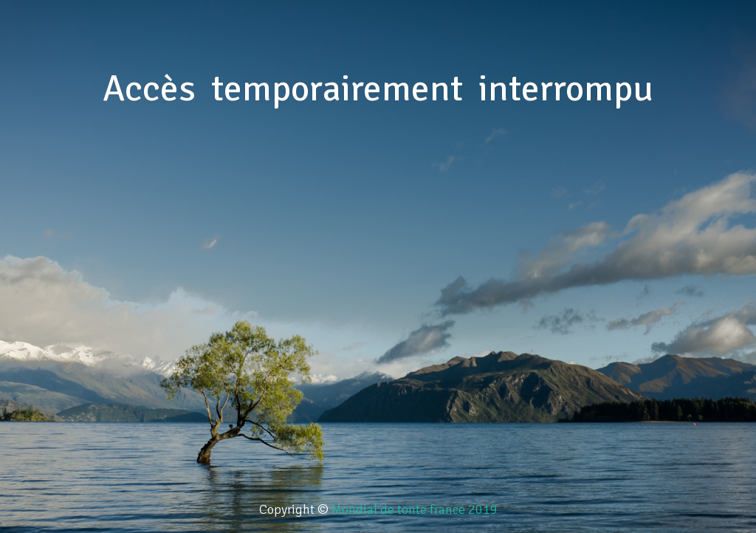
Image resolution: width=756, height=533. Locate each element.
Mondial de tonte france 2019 (415, 509)
